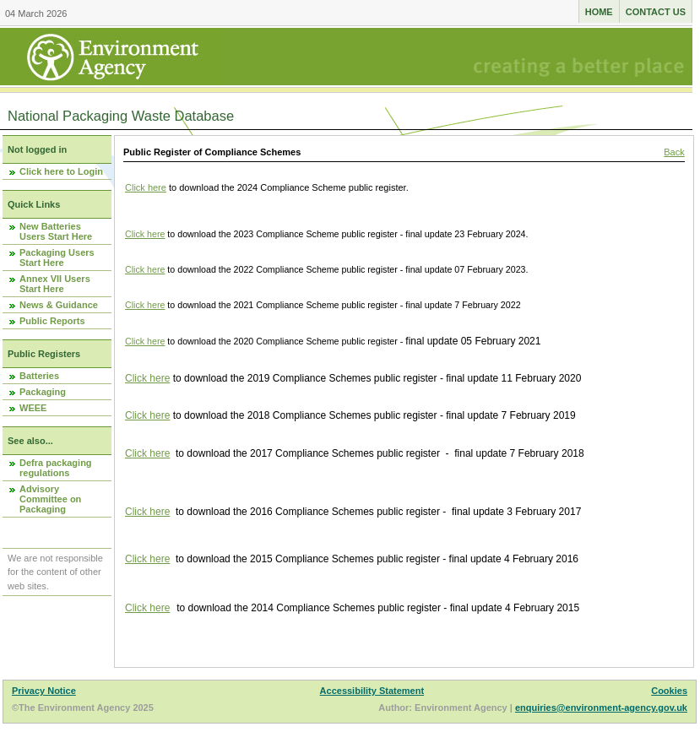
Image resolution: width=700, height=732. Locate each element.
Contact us (656, 12)
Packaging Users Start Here (57, 258)
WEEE (33, 408)
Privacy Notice (44, 691)
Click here (146, 187)
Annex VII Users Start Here (55, 284)
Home (599, 12)
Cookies (669, 691)
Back (674, 152)
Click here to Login (61, 171)
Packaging (43, 392)
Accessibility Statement (372, 691)
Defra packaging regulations (56, 468)
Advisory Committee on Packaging (50, 499)
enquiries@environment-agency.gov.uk (601, 708)
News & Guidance (59, 305)
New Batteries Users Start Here (56, 231)
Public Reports (52, 321)
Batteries (39, 376)
